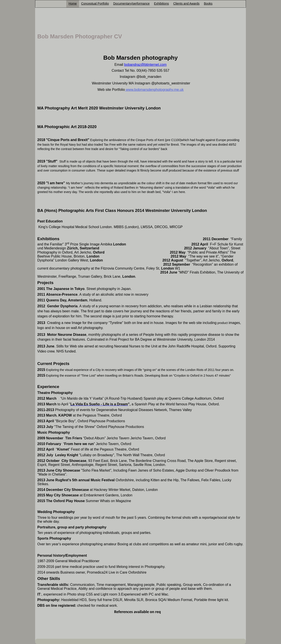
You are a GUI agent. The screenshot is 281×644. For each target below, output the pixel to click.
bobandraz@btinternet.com (145, 65)
